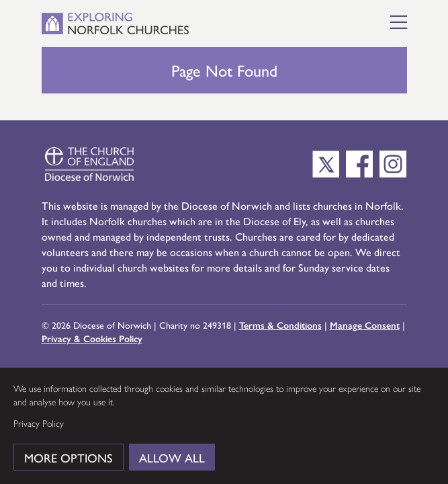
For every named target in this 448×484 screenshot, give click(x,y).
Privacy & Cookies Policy (92, 338)
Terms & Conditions (280, 325)
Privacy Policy (39, 423)
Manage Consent (365, 325)
